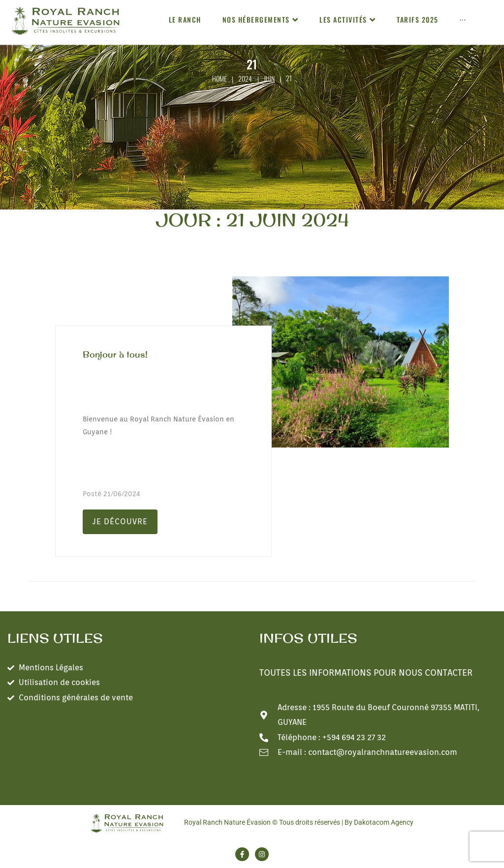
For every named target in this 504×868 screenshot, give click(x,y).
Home (220, 78)
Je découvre (120, 522)
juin (269, 78)
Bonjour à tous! (115, 354)
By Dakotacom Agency (379, 822)
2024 (245, 78)
